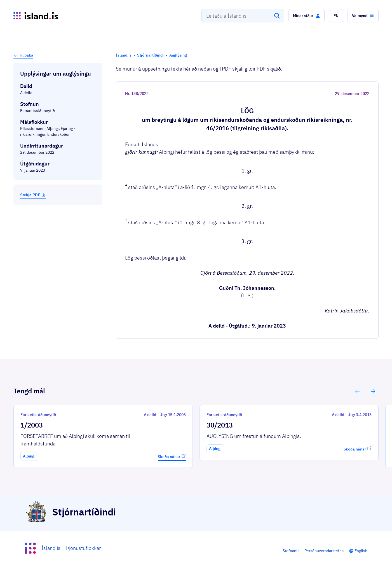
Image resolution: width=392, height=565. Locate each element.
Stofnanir (291, 551)
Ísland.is (51, 548)
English (361, 551)
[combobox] (243, 16)
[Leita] (277, 16)
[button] (307, 16)
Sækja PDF (33, 195)
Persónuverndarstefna (324, 551)
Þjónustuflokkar (83, 548)
